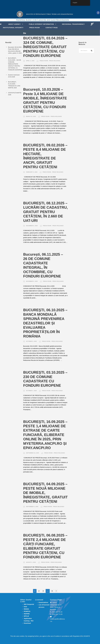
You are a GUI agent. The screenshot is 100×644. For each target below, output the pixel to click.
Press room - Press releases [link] (50, 61)
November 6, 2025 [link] (32, 281)
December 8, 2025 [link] (32, 226)
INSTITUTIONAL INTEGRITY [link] (13, 28)
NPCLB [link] (26, 616)
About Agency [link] (15, 24)
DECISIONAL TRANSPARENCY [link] (73, 24)
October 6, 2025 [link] (31, 341)
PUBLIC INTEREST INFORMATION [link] (41, 24)
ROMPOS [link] (27, 611)
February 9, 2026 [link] (32, 172)
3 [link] (43, 591)
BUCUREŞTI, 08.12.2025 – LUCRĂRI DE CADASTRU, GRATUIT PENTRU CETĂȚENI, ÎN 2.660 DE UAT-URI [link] (46, 212)
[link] (1, 24)
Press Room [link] (35, 28)
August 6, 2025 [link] (31, 562)
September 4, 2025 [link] (32, 507)
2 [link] (39, 591)
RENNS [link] (26, 609)
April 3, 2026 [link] (30, 61)
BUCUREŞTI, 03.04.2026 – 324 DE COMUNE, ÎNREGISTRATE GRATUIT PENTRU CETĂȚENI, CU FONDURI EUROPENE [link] (45, 47)
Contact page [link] (52, 28)
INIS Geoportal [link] (29, 604)
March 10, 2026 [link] (31, 116)
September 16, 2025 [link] (33, 453)
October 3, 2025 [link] (31, 391)
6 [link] (52, 591)
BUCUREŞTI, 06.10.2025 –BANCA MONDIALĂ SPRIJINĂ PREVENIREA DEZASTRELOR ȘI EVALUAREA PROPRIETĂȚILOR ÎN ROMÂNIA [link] (45, 323)
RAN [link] (25, 607)
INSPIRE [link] (27, 614)
